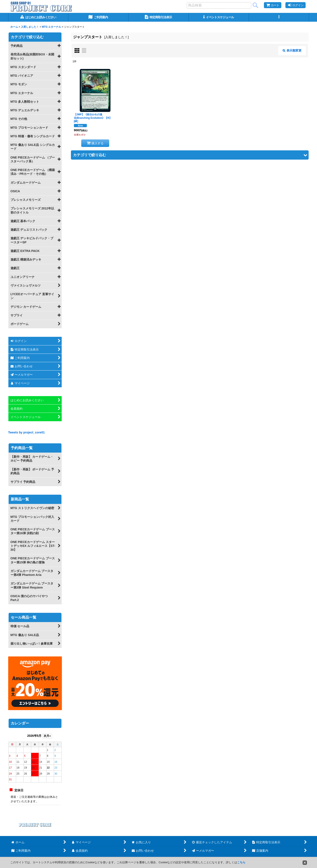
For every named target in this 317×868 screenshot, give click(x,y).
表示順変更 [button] (292, 50)
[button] (279, 17)
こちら (241, 862)
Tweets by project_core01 (27, 432)
